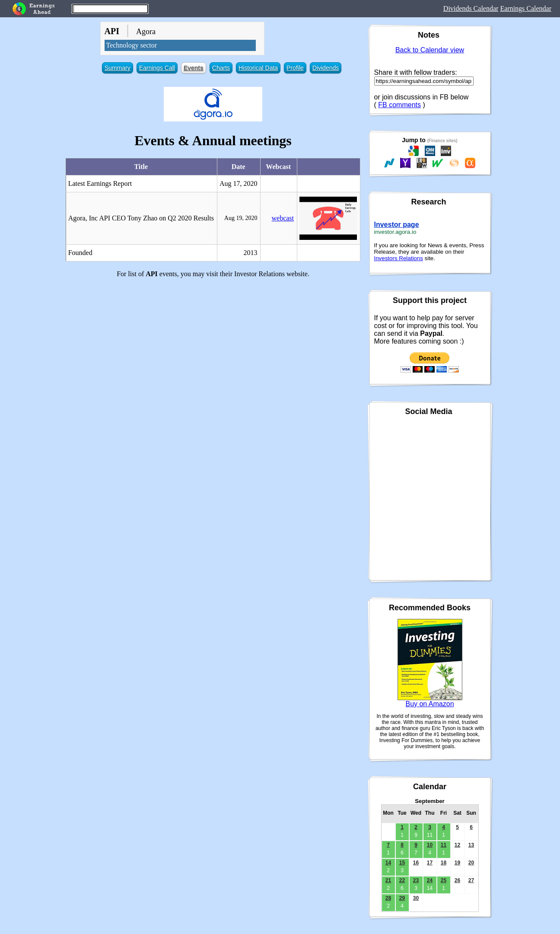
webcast (283, 218)
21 (388, 880)
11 (444, 845)
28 (388, 898)
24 (430, 880)
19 (457, 863)
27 (471, 880)
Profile (295, 68)
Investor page (397, 225)
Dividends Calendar (471, 8)
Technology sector (132, 45)
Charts (221, 68)
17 (430, 863)
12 (457, 845)
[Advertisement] (213, 345)
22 (402, 880)
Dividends (326, 68)
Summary (118, 68)
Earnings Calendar (526, 8)
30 (416, 898)
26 (457, 880)
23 (416, 880)
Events (194, 68)
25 (444, 880)
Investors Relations (399, 258)
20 (471, 863)
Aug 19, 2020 (241, 218)
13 (471, 845)
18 (444, 863)
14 (388, 863)
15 (402, 863)
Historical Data (258, 68)
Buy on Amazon (430, 704)
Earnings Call (157, 68)
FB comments (399, 105)
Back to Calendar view (430, 50)
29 (402, 898)
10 (430, 845)
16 (416, 863)
